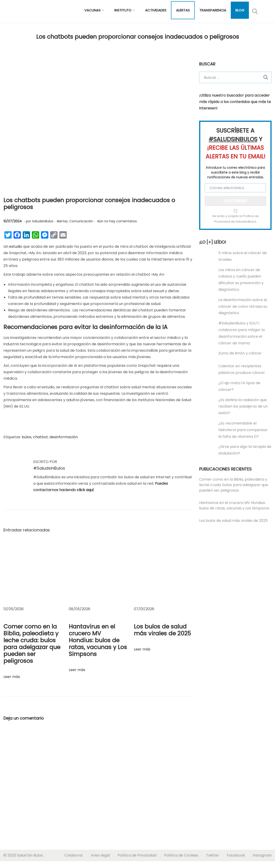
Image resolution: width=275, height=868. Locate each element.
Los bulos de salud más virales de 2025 (162, 630)
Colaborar (74, 855)
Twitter (213, 855)
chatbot (40, 437)
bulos (27, 437)
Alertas (62, 221)
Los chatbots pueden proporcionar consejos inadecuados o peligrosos (89, 204)
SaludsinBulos (43, 221)
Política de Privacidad (137, 855)
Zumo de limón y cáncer (240, 353)
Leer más (12, 677)
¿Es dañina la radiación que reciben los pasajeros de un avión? (243, 407)
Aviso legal (100, 855)
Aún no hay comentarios (117, 221)
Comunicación (81, 221)
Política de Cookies (181, 855)
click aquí (85, 490)
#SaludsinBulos (49, 468)
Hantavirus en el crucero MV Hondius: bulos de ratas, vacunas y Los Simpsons (98, 640)
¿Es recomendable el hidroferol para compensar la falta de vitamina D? (243, 430)
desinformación (64, 437)
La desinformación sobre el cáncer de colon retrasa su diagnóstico (243, 306)
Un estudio (13, 246)
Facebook (236, 855)
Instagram (262, 855)
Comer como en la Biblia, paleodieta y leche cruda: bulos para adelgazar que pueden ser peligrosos (32, 644)
